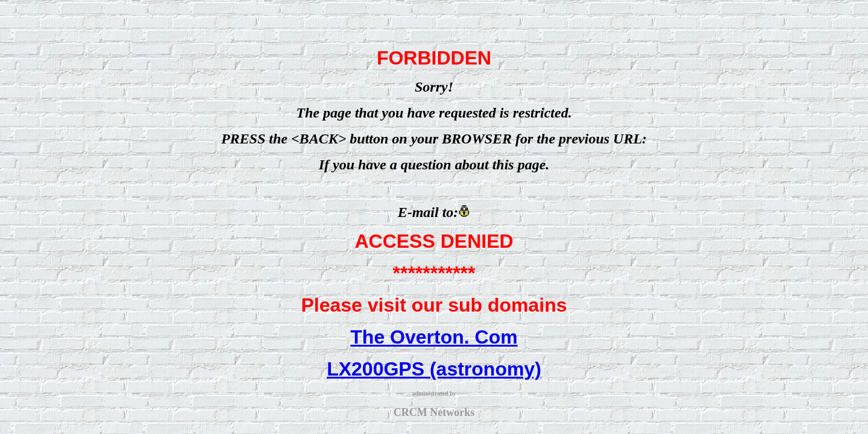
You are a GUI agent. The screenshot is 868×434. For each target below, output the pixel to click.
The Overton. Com (434, 337)
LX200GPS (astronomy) (434, 369)
